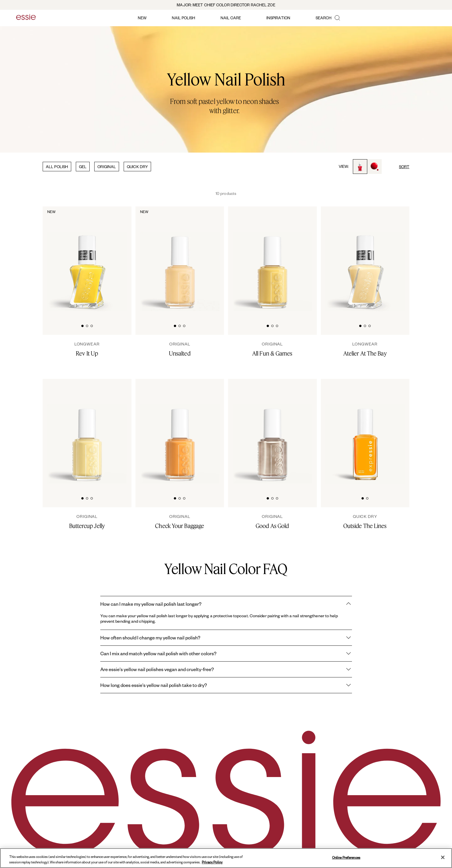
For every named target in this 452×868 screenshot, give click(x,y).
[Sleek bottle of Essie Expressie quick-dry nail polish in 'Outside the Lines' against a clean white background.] (365, 432)
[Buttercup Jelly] (87, 522)
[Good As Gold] (272, 522)
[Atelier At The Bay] (365, 349)
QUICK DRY (137, 167)
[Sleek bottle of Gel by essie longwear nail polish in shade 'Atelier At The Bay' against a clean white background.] (365, 259)
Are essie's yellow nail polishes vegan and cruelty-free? (226, 669)
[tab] (82, 325)
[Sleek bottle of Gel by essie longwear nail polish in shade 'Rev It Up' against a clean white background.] (87, 259)
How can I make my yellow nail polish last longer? (226, 604)
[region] (226, 858)
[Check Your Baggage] (180, 522)
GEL (83, 167)
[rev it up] (87, 349)
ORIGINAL (107, 167)
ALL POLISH (57, 167)
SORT (404, 167)
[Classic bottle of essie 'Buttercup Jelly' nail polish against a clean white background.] (87, 432)
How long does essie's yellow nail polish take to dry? (226, 685)
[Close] (443, 857)
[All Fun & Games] (272, 349)
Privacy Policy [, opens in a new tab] (212, 862)
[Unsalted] (180, 349)
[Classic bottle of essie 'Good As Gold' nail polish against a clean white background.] (272, 432)
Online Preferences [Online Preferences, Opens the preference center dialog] (346, 857)
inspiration (278, 18)
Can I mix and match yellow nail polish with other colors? (226, 654)
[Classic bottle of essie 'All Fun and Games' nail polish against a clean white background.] (272, 259)
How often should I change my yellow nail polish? (226, 638)
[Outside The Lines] (365, 522)
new (142, 18)
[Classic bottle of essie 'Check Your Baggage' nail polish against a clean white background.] (180, 432)
